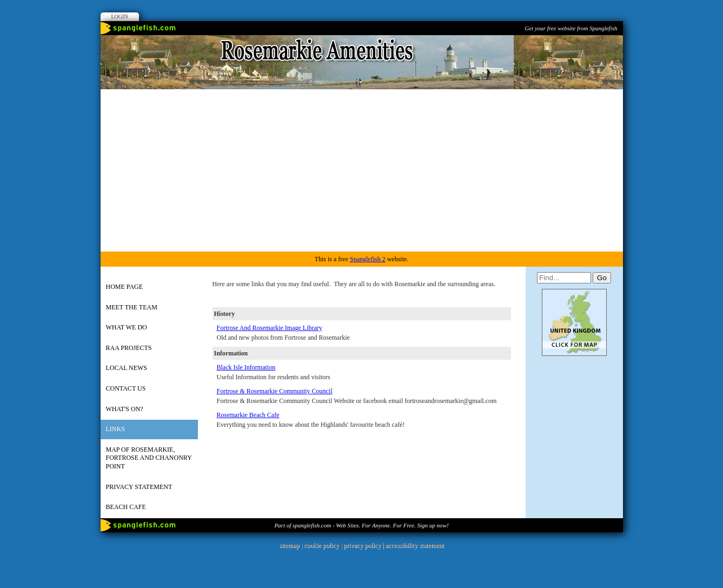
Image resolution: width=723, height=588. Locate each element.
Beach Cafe (126, 507)
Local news (127, 368)
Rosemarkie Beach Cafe (248, 415)
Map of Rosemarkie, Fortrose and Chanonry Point (149, 458)
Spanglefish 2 (368, 259)
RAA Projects (129, 348)
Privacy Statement (139, 487)
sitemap (289, 545)
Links (115, 429)
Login (120, 16)
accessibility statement (415, 545)
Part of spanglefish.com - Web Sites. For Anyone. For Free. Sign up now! (361, 525)
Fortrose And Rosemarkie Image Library (270, 328)
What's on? (125, 409)
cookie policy (321, 545)
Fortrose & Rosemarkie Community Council (275, 391)
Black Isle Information (246, 367)
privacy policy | (364, 545)
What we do (127, 327)
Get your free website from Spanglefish (571, 28)
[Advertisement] (362, 170)
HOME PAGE (125, 287)
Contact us (126, 388)
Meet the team (132, 307)
